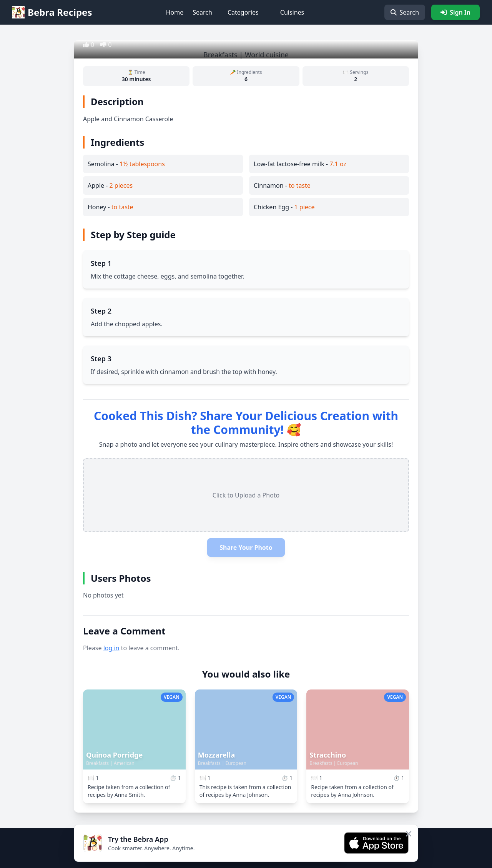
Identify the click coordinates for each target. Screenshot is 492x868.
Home (175, 12)
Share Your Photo (246, 548)
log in (111, 648)
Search (202, 12)
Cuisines (292, 12)
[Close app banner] (409, 834)
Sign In (455, 12)
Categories (243, 12)
